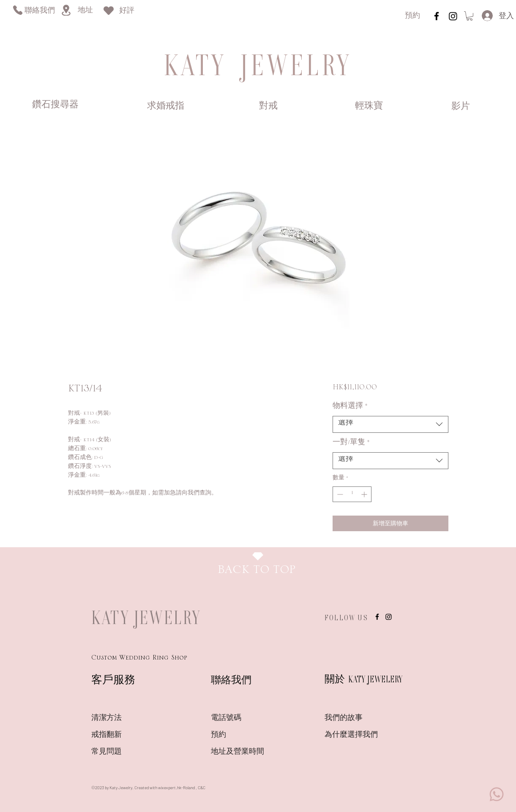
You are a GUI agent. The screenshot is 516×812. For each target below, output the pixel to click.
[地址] (85, 11)
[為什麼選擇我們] (355, 735)
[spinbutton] (352, 494)
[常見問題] (121, 752)
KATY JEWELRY (146, 617)
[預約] (412, 16)
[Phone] (18, 10)
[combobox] (390, 424)
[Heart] (109, 10)
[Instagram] (453, 16)
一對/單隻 (351, 444)
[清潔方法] (121, 718)
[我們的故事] (355, 718)
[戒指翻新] (121, 735)
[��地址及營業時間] (253, 752)
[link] (470, 16)
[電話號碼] (241, 718)
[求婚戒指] (166, 106)
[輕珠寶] (369, 106)
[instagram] (437, 16)
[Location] (66, 10)
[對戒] (269, 106)
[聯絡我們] (40, 11)
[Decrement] (339, 494)
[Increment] (365, 494)
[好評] (127, 11)
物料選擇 (350, 408)
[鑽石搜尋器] (55, 105)
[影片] (461, 107)
